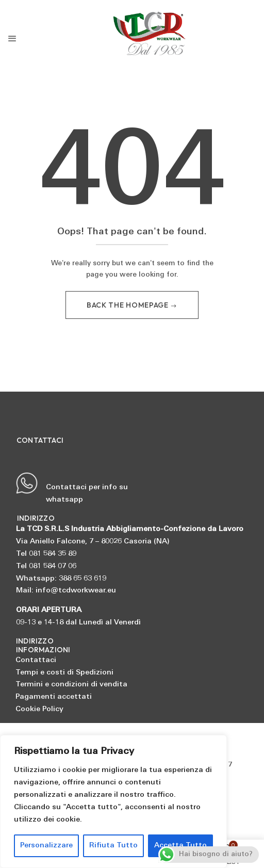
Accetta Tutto (180, 846)
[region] (113, 801)
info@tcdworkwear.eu (76, 591)
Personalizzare (46, 846)
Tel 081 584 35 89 (46, 554)
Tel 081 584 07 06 (46, 566)
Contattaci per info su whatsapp (72, 488)
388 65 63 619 (82, 579)
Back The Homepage (129, 305)
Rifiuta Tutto (113, 846)
